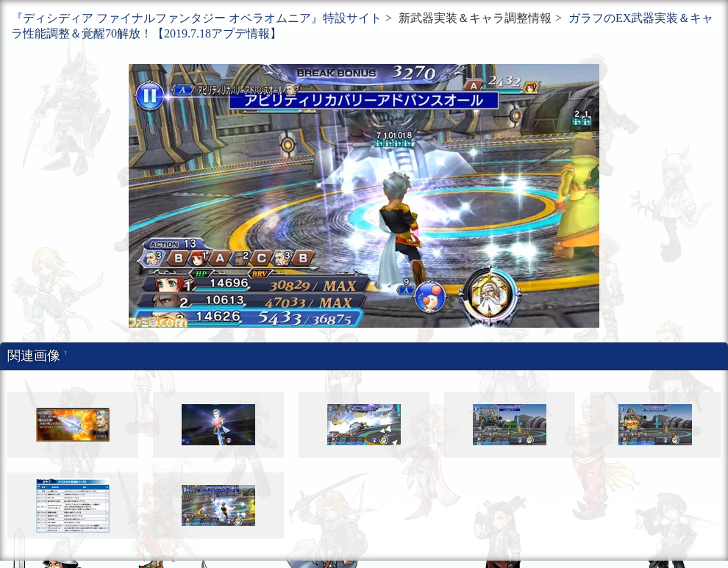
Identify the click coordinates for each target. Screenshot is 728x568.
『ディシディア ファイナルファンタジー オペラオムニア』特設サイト (196, 18)
